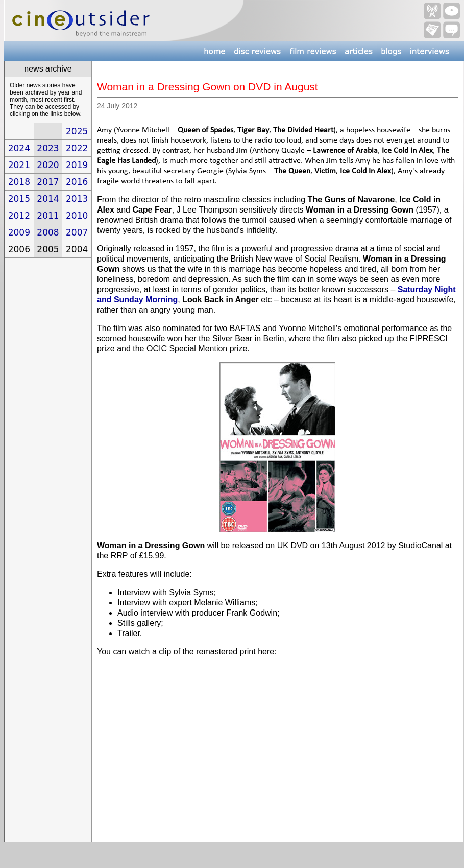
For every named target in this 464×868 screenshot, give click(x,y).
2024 (19, 148)
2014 (48, 199)
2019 (77, 165)
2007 (77, 232)
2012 (19, 216)
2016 (77, 182)
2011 (48, 216)
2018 (19, 182)
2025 (77, 131)
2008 (48, 232)
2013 (77, 199)
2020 (48, 165)
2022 (77, 148)
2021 (19, 165)
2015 (19, 199)
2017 (48, 182)
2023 (48, 148)
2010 (77, 216)
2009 (19, 232)
